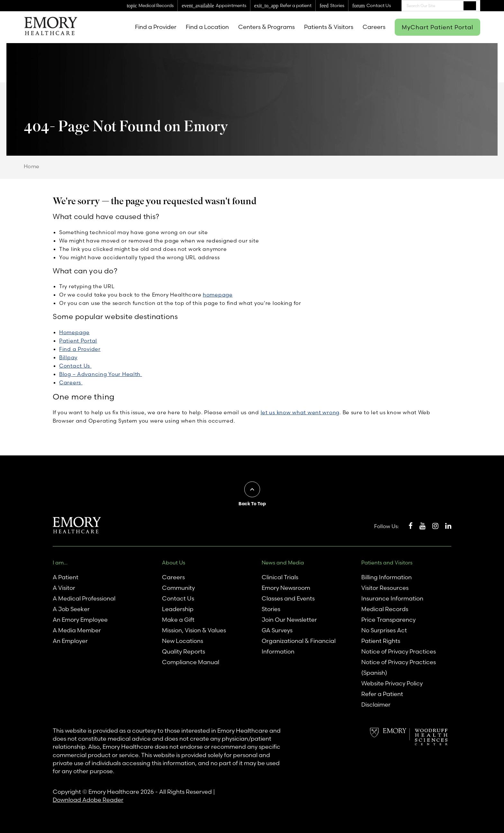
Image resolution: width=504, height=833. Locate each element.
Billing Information (387, 577)
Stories (271, 609)
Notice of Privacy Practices (399, 651)
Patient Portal (78, 341)
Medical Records (385, 609)
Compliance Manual (191, 662)
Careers (374, 27)
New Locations (183, 641)
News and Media (283, 563)
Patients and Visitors (387, 563)
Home (32, 166)
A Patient (66, 577)
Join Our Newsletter (289, 620)
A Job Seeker (71, 609)
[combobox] (441, 6)
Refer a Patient (382, 694)
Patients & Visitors (329, 27)
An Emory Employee (80, 620)
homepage (218, 295)
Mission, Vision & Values (194, 630)
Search (470, 5)
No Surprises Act (384, 630)
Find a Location (207, 27)
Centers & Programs (266, 27)
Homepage (74, 332)
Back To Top (252, 504)
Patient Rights (381, 641)
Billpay (68, 357)
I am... (60, 563)
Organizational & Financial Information (299, 646)
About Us (174, 563)
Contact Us (75, 366)
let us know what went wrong (300, 412)
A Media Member (77, 630)
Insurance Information (392, 598)
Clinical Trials (280, 577)
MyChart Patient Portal (437, 27)
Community (178, 588)
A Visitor (64, 588)
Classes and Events (288, 598)
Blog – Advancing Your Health (101, 374)
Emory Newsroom (286, 588)
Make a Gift (178, 620)
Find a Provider (156, 27)
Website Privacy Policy (392, 683)
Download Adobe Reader (88, 800)
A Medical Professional (84, 598)
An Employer (70, 641)
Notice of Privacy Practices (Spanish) (399, 667)
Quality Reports (184, 651)
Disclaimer (376, 705)
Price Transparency (388, 620)
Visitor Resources (385, 588)
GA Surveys (277, 630)
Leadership (178, 609)
